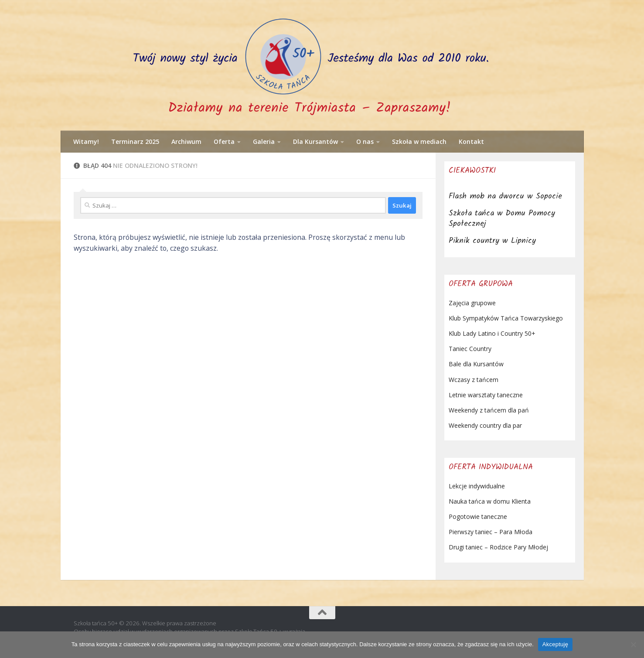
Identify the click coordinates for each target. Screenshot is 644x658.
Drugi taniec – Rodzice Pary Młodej (498, 547)
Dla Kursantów (315, 141)
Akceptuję (555, 644)
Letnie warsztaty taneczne (486, 395)
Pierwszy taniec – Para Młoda (491, 532)
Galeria (264, 141)
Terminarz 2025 (135, 141)
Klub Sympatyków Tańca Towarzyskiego (506, 318)
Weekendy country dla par (485, 425)
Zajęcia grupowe (472, 303)
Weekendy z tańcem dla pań (489, 410)
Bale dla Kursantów (476, 364)
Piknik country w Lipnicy (492, 241)
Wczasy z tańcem (474, 380)
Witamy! (86, 141)
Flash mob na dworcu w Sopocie (505, 196)
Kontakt (471, 141)
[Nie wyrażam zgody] (633, 644)
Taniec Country (470, 349)
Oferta (224, 141)
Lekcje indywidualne (477, 486)
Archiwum (186, 141)
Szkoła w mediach (419, 141)
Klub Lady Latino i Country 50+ (492, 333)
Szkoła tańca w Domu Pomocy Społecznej (502, 219)
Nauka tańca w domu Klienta (490, 501)
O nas (365, 141)
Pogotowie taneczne (478, 517)
